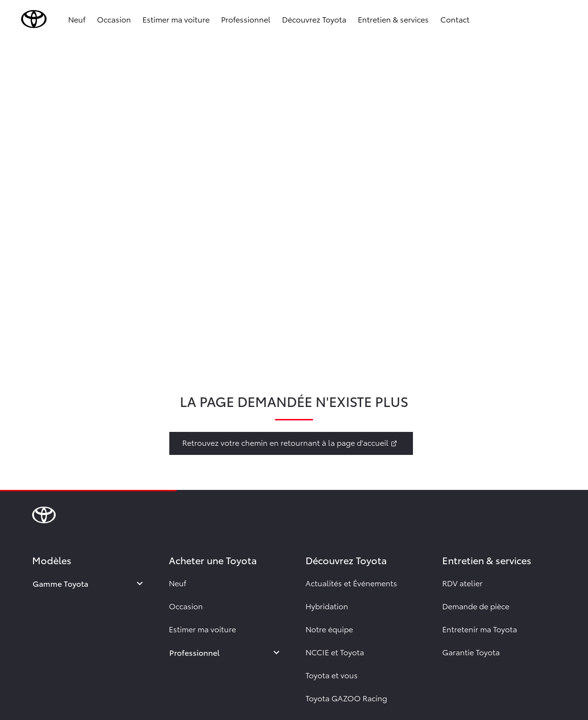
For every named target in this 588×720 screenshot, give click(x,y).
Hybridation (327, 606)
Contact (455, 19)
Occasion (114, 19)
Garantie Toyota (471, 652)
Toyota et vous (332, 675)
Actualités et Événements (351, 583)
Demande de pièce (476, 606)
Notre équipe (329, 629)
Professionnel (246, 19)
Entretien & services (393, 19)
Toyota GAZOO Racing (346, 698)
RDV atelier (462, 583)
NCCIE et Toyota (335, 652)
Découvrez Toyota (314, 19)
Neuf (77, 19)
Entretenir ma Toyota (480, 629)
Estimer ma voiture (176, 19)
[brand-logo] (34, 19)
